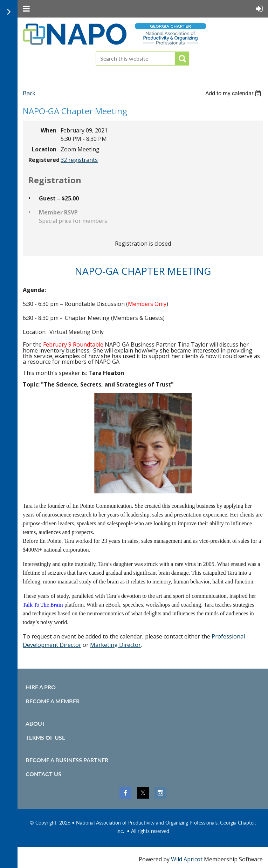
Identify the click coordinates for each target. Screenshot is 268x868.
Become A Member (53, 701)
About (36, 723)
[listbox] (234, 93)
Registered (42, 160)
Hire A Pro (41, 687)
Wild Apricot (187, 859)
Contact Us (43, 774)
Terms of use (45, 737)
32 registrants (79, 160)
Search (182, 59)
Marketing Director (115, 645)
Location (44, 149)
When (49, 130)
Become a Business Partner (67, 760)
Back (29, 93)
